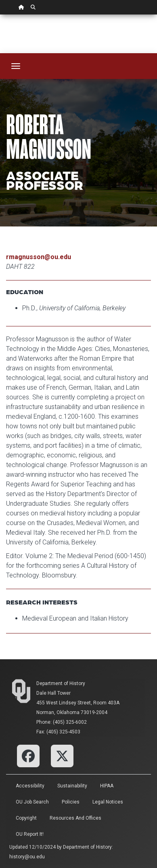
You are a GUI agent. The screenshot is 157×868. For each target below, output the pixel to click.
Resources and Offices (75, 818)
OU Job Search (32, 802)
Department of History (61, 683)
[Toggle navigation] (16, 66)
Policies (71, 802)
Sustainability (72, 786)
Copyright (26, 818)
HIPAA (107, 786)
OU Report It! (30, 834)
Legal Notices (108, 802)
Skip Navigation (0, 15)
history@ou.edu (27, 857)
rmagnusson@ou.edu (39, 257)
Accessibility (30, 786)
